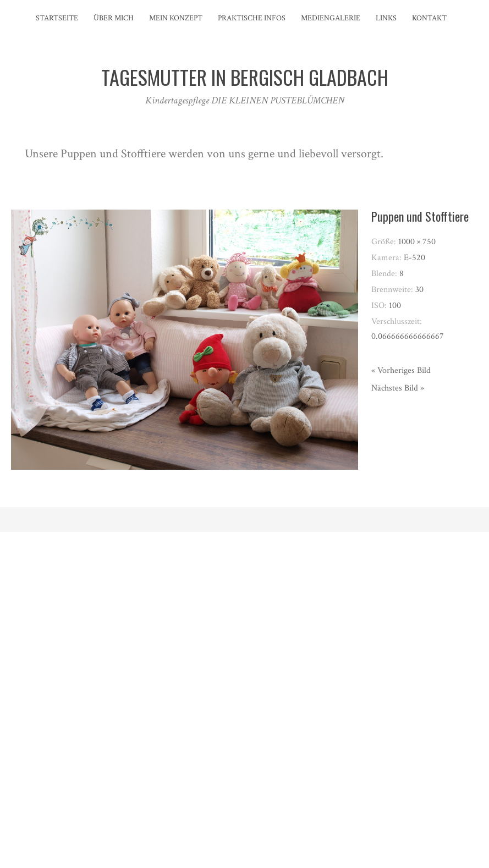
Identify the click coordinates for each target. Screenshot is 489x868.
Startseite (57, 18)
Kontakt (429, 18)
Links (386, 18)
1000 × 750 (417, 242)
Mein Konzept (176, 18)
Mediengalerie (331, 18)
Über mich (114, 18)
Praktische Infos (252, 18)
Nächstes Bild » (398, 388)
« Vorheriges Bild (401, 370)
